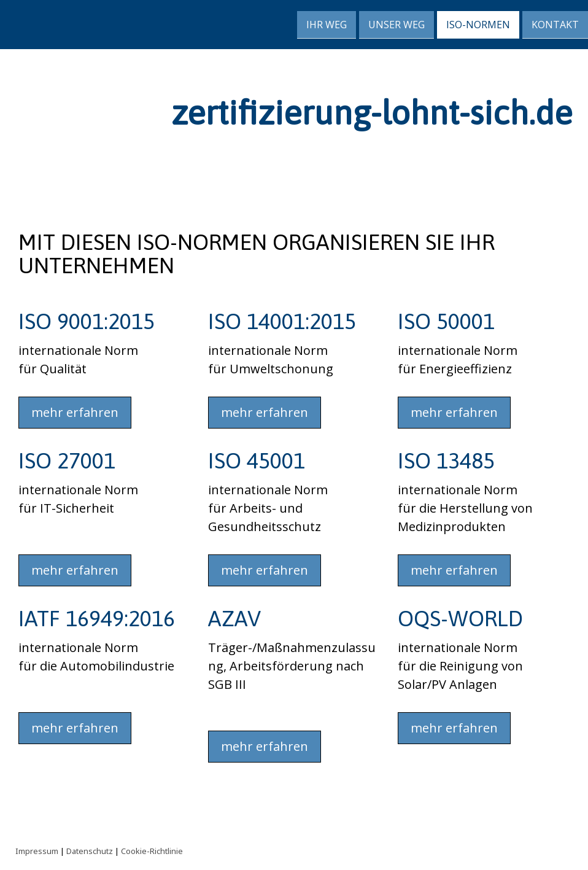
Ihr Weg (327, 24)
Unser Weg (397, 24)
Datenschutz (90, 851)
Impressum (37, 851)
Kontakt (555, 24)
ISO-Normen (478, 24)
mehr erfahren (75, 412)
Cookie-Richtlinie (152, 851)
